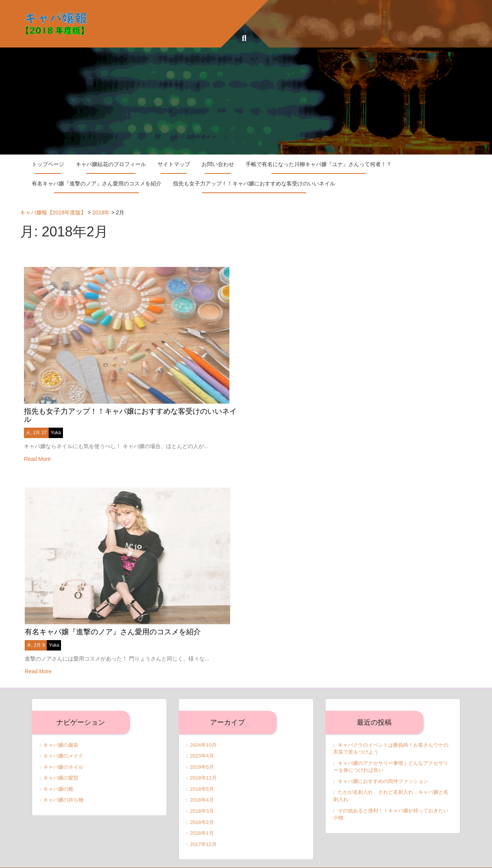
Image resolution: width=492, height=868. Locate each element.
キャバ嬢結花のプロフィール (111, 164)
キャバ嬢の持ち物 (63, 789)
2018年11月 (203, 767)
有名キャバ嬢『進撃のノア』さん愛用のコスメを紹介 (97, 183)
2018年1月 (202, 822)
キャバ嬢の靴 (58, 778)
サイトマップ (174, 164)
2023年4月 (202, 745)
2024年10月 (203, 734)
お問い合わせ (218, 164)
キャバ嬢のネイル (63, 756)
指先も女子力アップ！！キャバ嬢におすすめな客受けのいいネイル (254, 183)
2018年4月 (202, 789)
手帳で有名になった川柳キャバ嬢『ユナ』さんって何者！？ (319, 164)
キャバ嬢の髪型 (61, 767)
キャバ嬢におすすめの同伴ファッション (383, 770)
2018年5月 (202, 778)
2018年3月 (202, 800)
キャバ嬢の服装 (61, 734)
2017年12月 (203, 833)
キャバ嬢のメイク (63, 745)
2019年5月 (202, 756)
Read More (37, 453)
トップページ (48, 164)
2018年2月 (202, 811)
